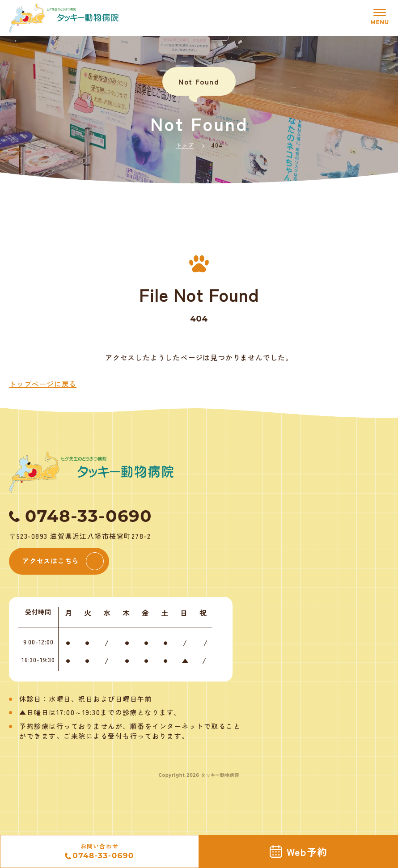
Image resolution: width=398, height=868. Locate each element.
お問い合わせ (99, 852)
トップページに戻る (43, 384)
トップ (185, 145)
